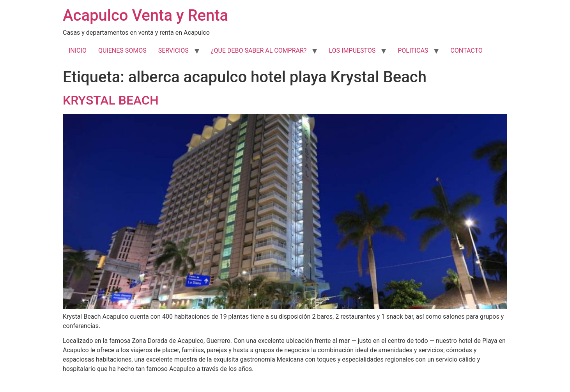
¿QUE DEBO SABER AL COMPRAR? (259, 51)
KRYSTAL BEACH (111, 100)
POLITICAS (413, 51)
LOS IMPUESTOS (352, 51)
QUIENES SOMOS (122, 51)
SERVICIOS (173, 51)
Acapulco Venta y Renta (145, 15)
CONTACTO (466, 51)
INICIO (78, 51)
